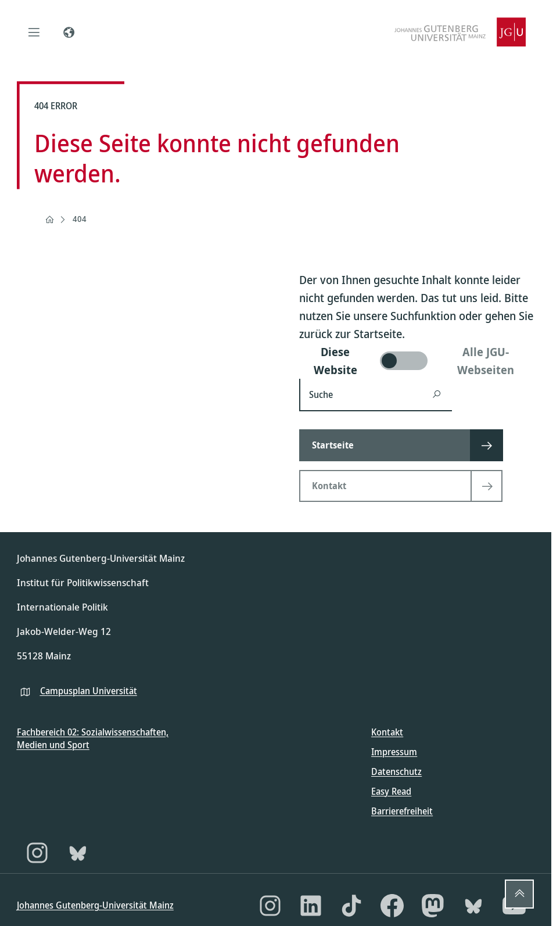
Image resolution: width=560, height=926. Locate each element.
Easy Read (391, 791)
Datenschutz (396, 771)
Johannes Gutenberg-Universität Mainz (95, 905)
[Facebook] (392, 906)
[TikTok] (351, 906)
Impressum (394, 752)
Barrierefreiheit (402, 811)
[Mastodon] (433, 906)
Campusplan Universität (89, 691)
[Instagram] (37, 853)
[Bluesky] (78, 853)
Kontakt (387, 732)
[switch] (417, 361)
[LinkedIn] (311, 906)
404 (80, 219)
